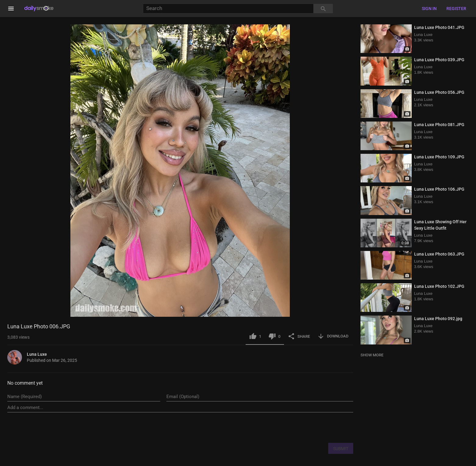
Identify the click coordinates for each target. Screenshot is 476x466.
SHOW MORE (372, 355)
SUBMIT (341, 449)
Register (456, 9)
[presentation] (307, 427)
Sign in (429, 9)
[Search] (228, 9)
